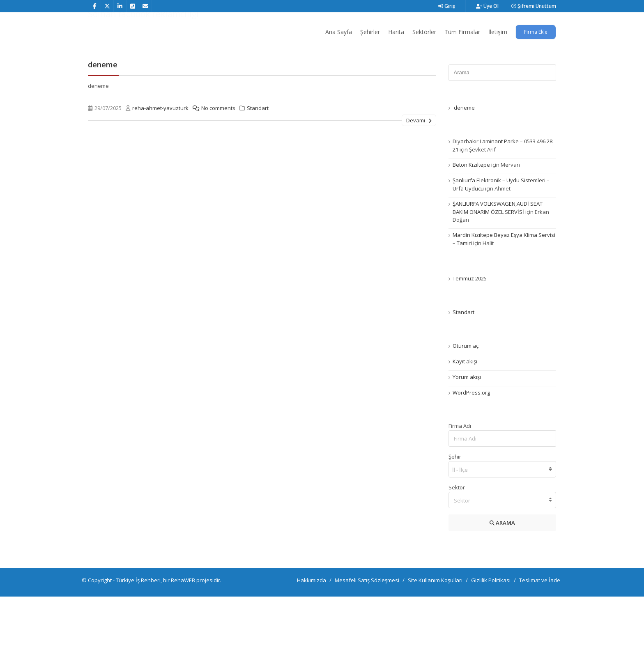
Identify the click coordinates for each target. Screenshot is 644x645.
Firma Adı (460, 474)
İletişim (498, 32)
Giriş (447, 6)
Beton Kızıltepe (471, 213)
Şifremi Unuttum (534, 6)
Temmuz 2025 (470, 327)
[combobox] (503, 518)
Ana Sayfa (339, 32)
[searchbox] (503, 519)
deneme (103, 113)
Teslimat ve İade (540, 629)
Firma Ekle (536, 32)
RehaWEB (183, 629)
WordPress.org (471, 441)
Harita (396, 32)
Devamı (419, 169)
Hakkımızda (312, 629)
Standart (258, 156)
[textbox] (503, 549)
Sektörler (424, 32)
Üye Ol (487, 6)
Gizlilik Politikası (491, 629)
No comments (212, 156)
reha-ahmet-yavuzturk (160, 156)
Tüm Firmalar (462, 32)
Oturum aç (466, 394)
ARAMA (502, 571)
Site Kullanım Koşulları (435, 629)
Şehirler (370, 32)
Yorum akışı (467, 425)
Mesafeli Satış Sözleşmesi (367, 629)
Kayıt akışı (465, 410)
